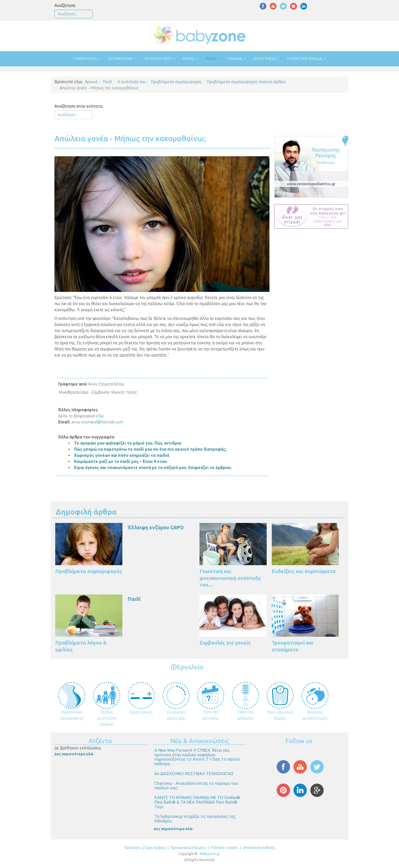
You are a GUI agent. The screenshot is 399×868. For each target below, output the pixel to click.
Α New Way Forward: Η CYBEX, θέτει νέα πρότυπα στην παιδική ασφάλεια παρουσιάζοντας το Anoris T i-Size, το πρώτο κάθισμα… (197, 757)
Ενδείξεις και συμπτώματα (304, 571)
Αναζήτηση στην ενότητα (79, 106)
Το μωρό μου (158, 59)
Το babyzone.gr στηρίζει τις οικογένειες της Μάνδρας (195, 819)
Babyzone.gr (210, 854)
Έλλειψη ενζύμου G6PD (156, 527)
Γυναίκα (235, 59)
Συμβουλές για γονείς (225, 643)
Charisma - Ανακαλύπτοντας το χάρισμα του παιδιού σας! (196, 786)
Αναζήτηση (65, 5)
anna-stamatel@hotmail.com (97, 422)
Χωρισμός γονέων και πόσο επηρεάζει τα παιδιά (122, 455)
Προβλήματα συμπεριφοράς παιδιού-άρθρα (246, 82)
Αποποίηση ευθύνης (259, 848)
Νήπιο (189, 59)
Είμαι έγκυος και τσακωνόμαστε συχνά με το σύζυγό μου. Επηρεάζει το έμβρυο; (153, 467)
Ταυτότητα (132, 848)
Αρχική (91, 82)
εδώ (100, 416)
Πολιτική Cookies (224, 848)
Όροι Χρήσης (155, 848)
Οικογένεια (265, 59)
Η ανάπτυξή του (131, 82)
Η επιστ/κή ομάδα (305, 59)
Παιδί (211, 59)
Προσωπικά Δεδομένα (188, 848)
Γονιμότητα (85, 59)
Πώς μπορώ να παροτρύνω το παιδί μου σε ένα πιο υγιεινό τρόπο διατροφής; (150, 449)
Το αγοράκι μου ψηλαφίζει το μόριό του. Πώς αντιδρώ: (128, 443)
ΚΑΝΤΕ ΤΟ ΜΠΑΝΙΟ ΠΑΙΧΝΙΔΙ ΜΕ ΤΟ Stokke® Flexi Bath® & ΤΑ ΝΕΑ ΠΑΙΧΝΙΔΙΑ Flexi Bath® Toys (197, 802)
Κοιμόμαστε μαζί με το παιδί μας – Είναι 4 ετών (121, 461)
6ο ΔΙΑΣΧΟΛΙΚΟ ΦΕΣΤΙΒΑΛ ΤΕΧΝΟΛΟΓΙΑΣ (194, 774)
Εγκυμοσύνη (121, 59)
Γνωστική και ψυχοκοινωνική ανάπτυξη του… (230, 578)
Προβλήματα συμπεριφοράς (176, 82)
